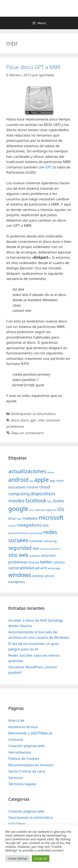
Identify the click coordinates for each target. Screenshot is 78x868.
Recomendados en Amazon (31, 765)
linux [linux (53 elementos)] (12, 518)
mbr (41, 420)
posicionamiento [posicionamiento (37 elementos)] (19, 533)
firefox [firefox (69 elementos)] (59, 501)
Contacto (16, 739)
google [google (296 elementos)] (18, 509)
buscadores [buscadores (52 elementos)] (17, 487)
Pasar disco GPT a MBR (33, 67)
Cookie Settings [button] (17, 858)
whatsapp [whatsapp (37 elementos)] (54, 568)
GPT (49, 167)
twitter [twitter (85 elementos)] (46, 562)
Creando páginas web (26, 811)
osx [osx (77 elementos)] (46, 525)
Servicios (16, 778)
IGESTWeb (17, 824)
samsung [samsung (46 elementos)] (50, 541)
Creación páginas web (27, 746)
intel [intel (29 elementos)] (32, 510)
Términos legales (22, 784)
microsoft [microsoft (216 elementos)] (51, 517)
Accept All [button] (40, 858)
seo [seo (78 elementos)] (36, 548)
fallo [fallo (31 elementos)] (50, 501)
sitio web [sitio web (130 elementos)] (18, 555)
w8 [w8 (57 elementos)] (37, 568)
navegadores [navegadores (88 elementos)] (29, 525)
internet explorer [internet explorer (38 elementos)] (46, 510)
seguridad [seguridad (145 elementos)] (20, 548)
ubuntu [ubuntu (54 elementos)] (59, 562)
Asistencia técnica (23, 727)
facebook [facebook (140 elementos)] (36, 500)
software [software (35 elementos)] (34, 556)
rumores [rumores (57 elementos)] (36, 541)
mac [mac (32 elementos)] (19, 519)
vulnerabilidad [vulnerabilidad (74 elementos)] (21, 568)
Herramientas (20, 752)
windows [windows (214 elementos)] (20, 575)
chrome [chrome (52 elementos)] (32, 487)
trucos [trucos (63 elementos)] (34, 562)
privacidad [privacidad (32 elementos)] (36, 533)
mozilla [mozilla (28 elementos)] (12, 526)
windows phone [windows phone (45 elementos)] (43, 576)
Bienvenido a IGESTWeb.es (30, 733)
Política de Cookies (24, 758)
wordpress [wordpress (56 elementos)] (17, 582)
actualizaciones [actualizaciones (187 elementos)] (27, 471)
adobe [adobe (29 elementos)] (51, 472)
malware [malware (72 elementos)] (30, 518)
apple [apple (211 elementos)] (42, 480)
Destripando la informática (33, 414)
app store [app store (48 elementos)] (57, 480)
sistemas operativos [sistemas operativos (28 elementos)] (50, 549)
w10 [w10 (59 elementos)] (44, 568)
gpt (33, 420)
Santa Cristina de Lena (27, 771)
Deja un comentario (27, 433)
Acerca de (16, 720)
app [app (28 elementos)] (31, 481)
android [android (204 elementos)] (18, 480)
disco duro (20, 420)
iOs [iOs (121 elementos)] (61, 509)
